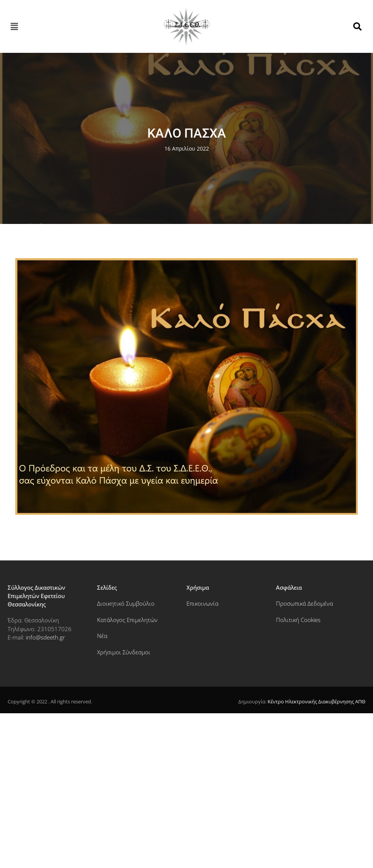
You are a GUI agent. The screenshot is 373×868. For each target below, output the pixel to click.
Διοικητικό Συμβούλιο (126, 603)
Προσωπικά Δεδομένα (304, 603)
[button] (14, 27)
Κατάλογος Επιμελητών (127, 620)
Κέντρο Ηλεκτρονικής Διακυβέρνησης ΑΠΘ (316, 701)
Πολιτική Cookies (298, 620)
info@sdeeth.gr (45, 637)
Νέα (102, 636)
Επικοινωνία (202, 603)
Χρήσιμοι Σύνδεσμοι (124, 652)
